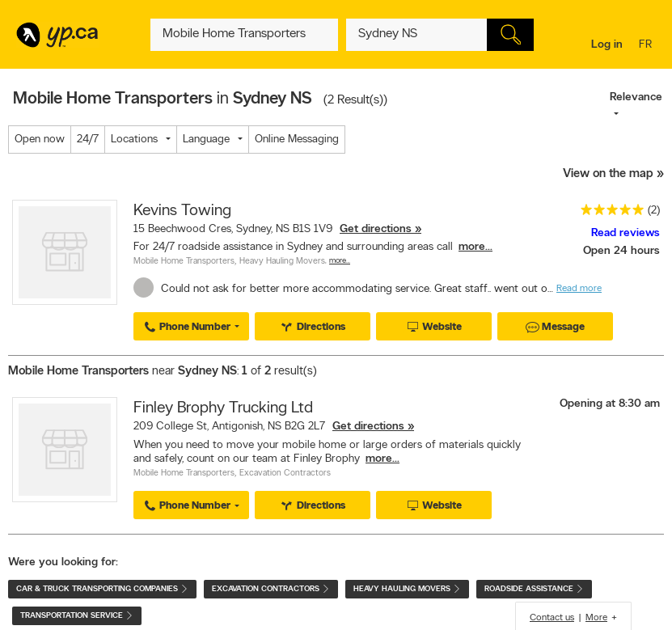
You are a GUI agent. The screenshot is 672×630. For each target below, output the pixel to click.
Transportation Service (77, 616)
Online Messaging (297, 140)
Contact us (552, 618)
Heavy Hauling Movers (282, 262)
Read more (579, 289)
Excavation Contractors (285, 474)
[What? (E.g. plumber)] (244, 35)
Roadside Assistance (534, 589)
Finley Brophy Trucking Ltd (223, 408)
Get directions (376, 229)
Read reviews (626, 233)
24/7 (88, 140)
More (596, 618)
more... (475, 247)
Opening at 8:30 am (610, 404)
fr (647, 46)
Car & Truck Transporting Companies (102, 589)
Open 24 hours (621, 251)
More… (340, 261)
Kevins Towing (182, 211)
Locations (134, 140)
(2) (654, 211)
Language (206, 140)
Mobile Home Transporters (184, 262)
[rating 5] (608, 213)
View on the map (608, 174)
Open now (40, 140)
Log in (607, 45)
